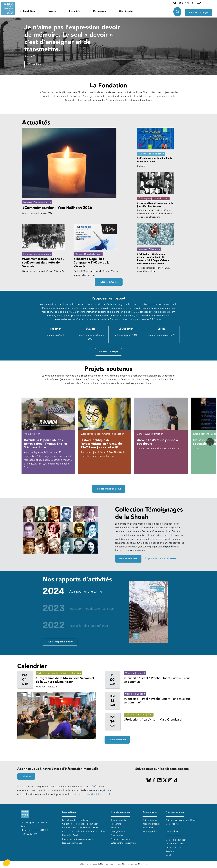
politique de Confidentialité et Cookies (93, 794)
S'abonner (26, 777)
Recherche (116, 824)
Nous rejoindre (150, 831)
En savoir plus (35, 65)
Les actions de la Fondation (75, 820)
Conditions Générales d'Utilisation (133, 864)
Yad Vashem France (175, 847)
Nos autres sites (175, 812)
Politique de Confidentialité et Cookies (96, 864)
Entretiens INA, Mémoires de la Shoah (81, 828)
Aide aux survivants (120, 839)
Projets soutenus (120, 812)
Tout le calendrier (117, 740)
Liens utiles (172, 831)
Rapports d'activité (152, 824)
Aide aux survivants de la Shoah (181, 820)
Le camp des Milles (175, 844)
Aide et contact (127, 11)
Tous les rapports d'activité (60, 642)
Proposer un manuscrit (160, 559)
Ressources (99, 11)
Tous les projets (118, 820)
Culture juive (117, 835)
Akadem (170, 851)
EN (195, 3)
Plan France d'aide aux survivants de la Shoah (84, 831)
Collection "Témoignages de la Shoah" (81, 824)
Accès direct (150, 812)
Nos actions (69, 812)
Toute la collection (128, 559)
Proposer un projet (201, 11)
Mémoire (115, 828)
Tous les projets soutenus (109, 489)
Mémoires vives (173, 824)
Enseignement (118, 831)
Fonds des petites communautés (78, 839)
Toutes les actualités (109, 282)
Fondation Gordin (71, 835)
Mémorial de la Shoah (176, 840)
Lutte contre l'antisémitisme (124, 843)
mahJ (168, 855)
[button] (210, 442)
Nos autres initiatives (72, 843)
